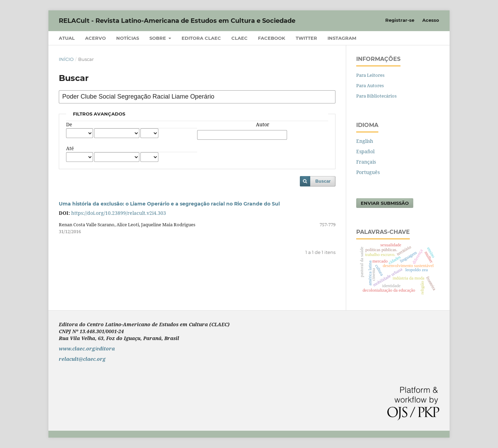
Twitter (306, 38)
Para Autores (370, 85)
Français (366, 162)
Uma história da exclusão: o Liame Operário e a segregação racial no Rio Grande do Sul (169, 204)
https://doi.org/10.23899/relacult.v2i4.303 (119, 213)
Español (365, 151)
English (365, 141)
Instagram (342, 38)
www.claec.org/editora (87, 349)
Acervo (95, 38)
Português (368, 172)
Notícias (128, 38)
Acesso (431, 20)
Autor (263, 124)
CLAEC (239, 38)
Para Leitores (370, 75)
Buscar (323, 181)
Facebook (272, 38)
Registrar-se (400, 20)
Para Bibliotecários (376, 96)
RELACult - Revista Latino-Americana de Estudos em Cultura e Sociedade (177, 21)
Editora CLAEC (201, 38)
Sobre (158, 38)
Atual (67, 38)
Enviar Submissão (385, 203)
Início (66, 59)
